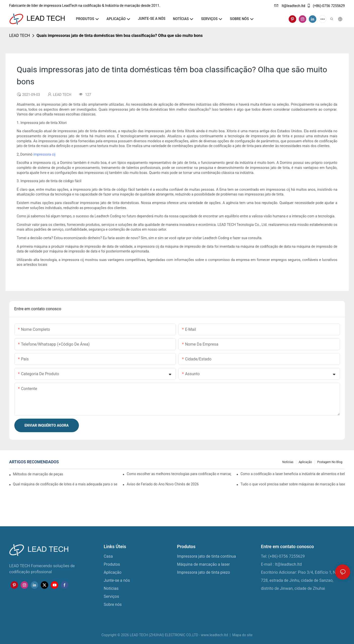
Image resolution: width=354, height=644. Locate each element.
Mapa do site (242, 635)
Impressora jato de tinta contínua (207, 556)
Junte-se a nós (117, 580)
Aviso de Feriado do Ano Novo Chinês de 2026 (163, 484)
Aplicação (305, 462)
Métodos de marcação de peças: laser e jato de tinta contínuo (38, 474)
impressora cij (44, 154)
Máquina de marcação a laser (204, 564)
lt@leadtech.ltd (290, 6)
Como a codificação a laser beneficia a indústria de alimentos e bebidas (293, 474)
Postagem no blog (330, 462)
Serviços (112, 596)
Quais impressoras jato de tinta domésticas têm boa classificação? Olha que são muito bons (119, 36)
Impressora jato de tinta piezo (204, 572)
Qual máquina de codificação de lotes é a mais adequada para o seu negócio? (65, 484)
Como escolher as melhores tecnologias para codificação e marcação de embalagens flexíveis (179, 474)
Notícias (288, 462)
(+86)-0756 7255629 (326, 6)
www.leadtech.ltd (215, 635)
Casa (108, 556)
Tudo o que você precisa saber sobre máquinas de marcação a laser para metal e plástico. (293, 484)
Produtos (112, 564)
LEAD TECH (20, 36)
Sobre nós (113, 604)
